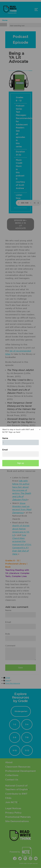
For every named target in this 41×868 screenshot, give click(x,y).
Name (5, 438)
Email (5, 450)
